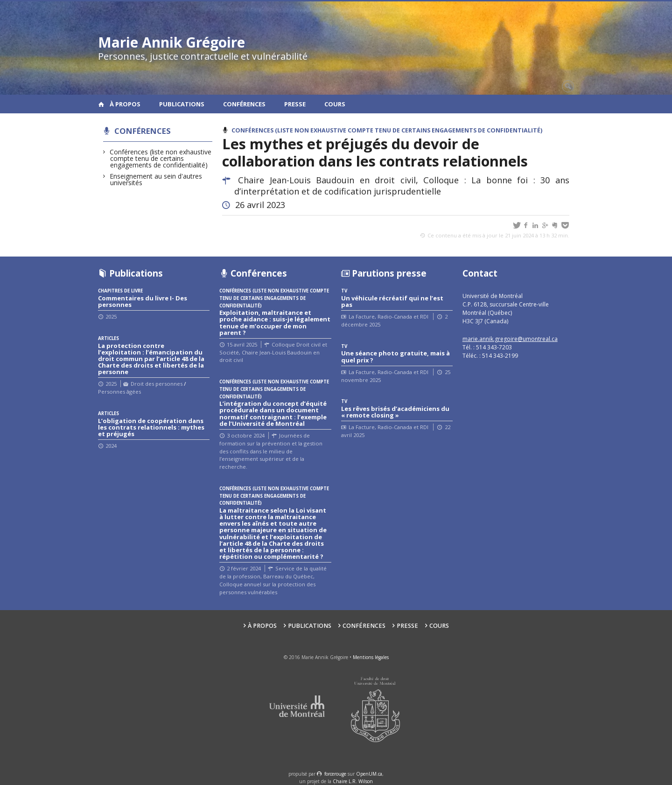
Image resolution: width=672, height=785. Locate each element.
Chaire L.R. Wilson (353, 781)
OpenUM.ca (369, 774)
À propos (125, 104)
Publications (182, 104)
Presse (295, 104)
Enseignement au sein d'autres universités (156, 179)
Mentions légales (371, 657)
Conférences (244, 104)
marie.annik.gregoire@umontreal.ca (510, 339)
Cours (335, 104)
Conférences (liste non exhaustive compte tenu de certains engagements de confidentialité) (161, 158)
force (335, 774)
